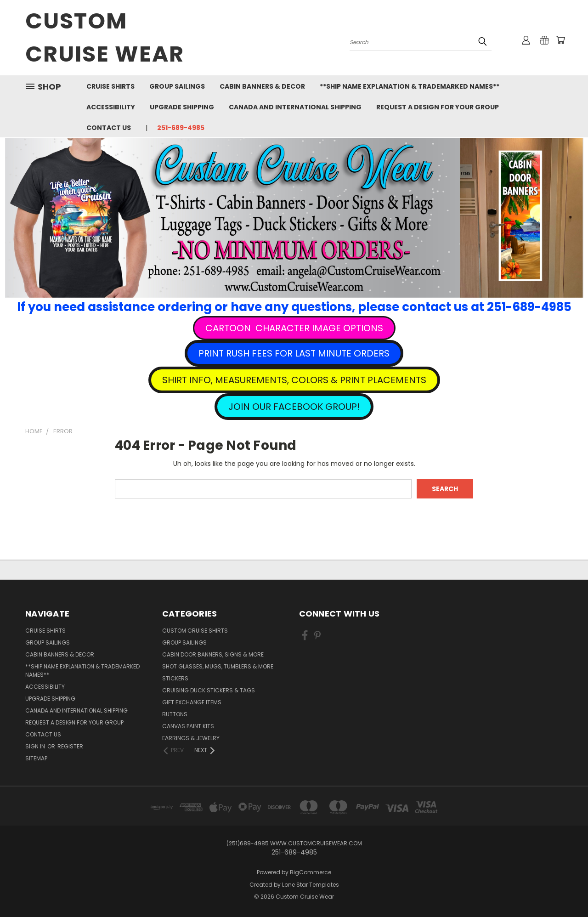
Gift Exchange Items (192, 702)
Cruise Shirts (110, 86)
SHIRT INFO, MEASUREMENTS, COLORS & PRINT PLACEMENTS (294, 380)
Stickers (175, 678)
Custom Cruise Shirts (195, 631)
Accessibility (111, 107)
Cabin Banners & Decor (262, 86)
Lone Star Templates (311, 885)
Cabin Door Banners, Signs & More (213, 654)
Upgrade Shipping (182, 107)
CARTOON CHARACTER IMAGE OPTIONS (294, 328)
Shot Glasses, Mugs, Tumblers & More (218, 666)
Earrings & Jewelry (191, 738)
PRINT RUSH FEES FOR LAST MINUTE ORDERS (294, 353)
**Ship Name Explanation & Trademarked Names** (410, 86)
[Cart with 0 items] (560, 40)
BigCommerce (311, 872)
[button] (294, 328)
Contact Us (109, 128)
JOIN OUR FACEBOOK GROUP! (294, 407)
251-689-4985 (181, 128)
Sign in (36, 746)
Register (70, 746)
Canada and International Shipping (295, 107)
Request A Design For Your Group (438, 107)
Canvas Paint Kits (188, 726)
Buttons (175, 714)
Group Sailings (177, 86)
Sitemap (36, 758)
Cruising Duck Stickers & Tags (209, 690)
